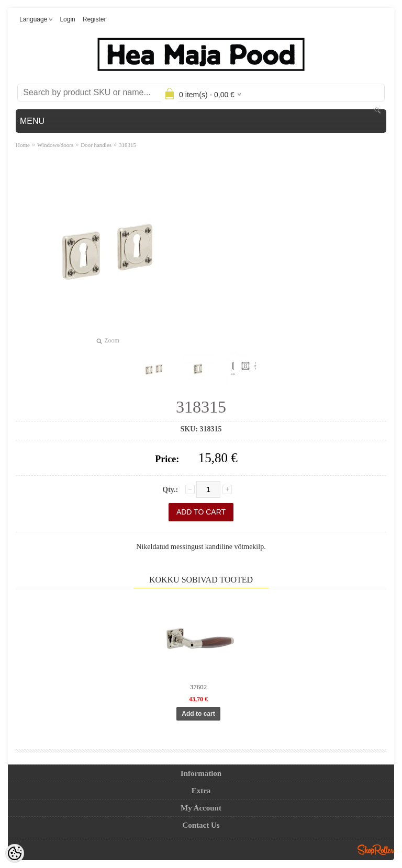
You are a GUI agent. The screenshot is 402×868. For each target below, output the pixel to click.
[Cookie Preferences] (15, 853)
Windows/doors (55, 145)
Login (67, 19)
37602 (199, 687)
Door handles (96, 145)
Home (23, 145)
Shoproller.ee (376, 850)
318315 (127, 145)
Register (94, 19)
